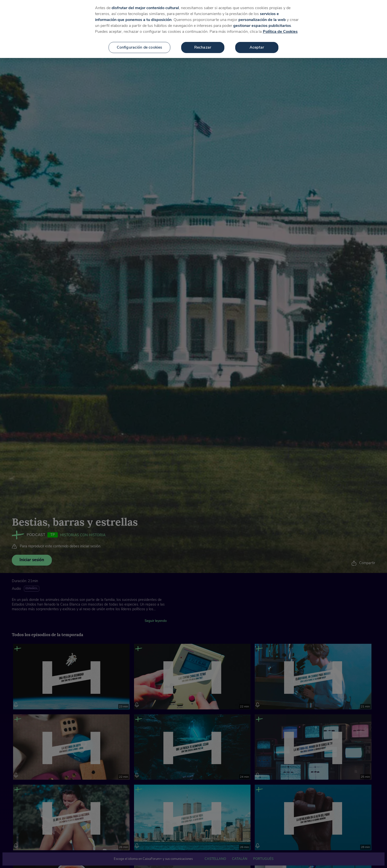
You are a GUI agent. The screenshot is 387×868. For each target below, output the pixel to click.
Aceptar (257, 46)
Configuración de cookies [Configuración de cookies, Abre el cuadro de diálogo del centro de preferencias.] (140, 46)
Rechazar (203, 46)
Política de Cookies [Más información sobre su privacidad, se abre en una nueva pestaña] (280, 30)
